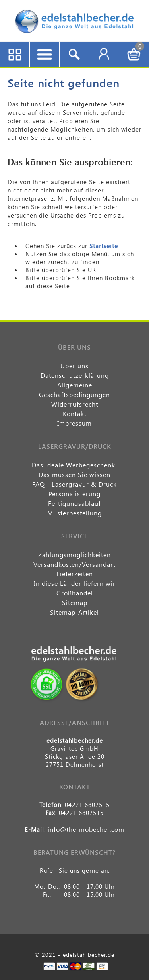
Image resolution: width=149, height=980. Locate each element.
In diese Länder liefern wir (75, 583)
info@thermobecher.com (86, 829)
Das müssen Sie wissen (74, 474)
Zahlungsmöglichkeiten (74, 555)
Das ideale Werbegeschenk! (75, 465)
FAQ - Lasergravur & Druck (74, 484)
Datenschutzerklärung (75, 375)
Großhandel (75, 593)
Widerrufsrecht (75, 404)
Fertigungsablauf (74, 503)
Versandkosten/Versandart (74, 564)
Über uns (74, 366)
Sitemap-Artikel (74, 612)
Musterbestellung (74, 513)
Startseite (104, 246)
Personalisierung (74, 494)
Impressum (74, 423)
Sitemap (75, 602)
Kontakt (75, 413)
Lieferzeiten (75, 574)
